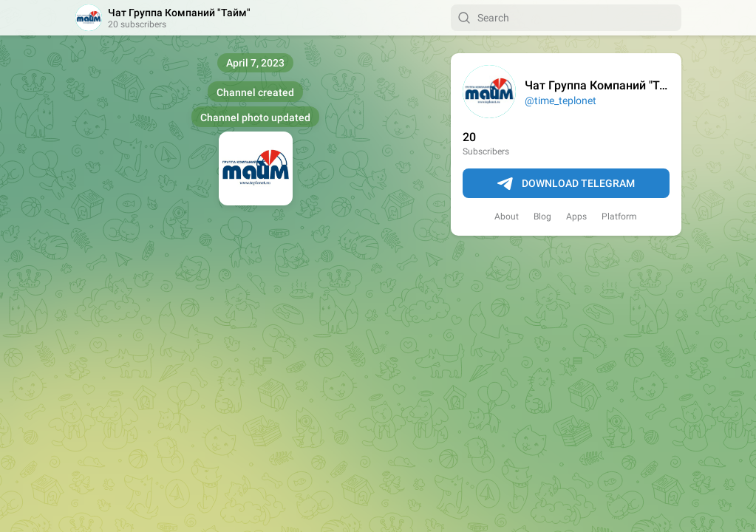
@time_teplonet (561, 100)
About (507, 216)
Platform (619, 216)
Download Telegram (566, 184)
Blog (542, 216)
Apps (576, 216)
